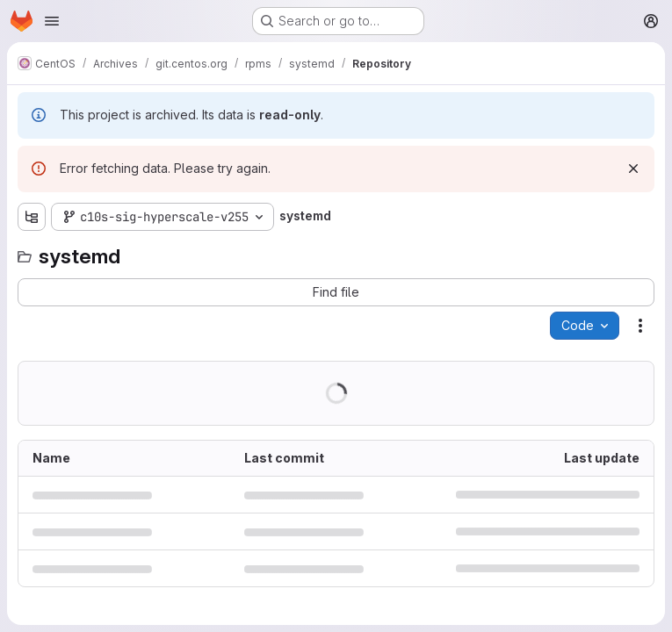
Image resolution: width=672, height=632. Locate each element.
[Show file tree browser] (32, 217)
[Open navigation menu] (52, 21)
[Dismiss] (633, 169)
